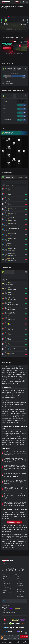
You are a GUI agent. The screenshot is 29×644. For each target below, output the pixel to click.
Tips (4, 586)
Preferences (24, 639)
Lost (4, 112)
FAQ (18, 579)
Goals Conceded (7, 120)
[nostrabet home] (7, 560)
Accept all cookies (24, 636)
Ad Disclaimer (20, 596)
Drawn (5, 109)
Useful (18, 642)
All (3, 185)
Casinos (5, 581)
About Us (19, 583)
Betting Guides (7, 592)
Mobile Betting (7, 588)
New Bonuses (25, 642)
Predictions (4, 642)
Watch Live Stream (14, 522)
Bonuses (5, 576)
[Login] (23, 2)
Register (7, 48)
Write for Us (20, 586)
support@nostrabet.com (8, 612)
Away (12, 185)
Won (4, 105)
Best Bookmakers (8, 579)
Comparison (6, 583)
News (18, 576)
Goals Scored (6, 116)
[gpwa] (15, 620)
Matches (11, 642)
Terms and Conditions (20, 589)
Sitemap (19, 594)
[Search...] (20, 2)
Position (5, 101)
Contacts (19, 581)
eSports (5, 590)
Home (7, 185)
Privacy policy (20, 592)
